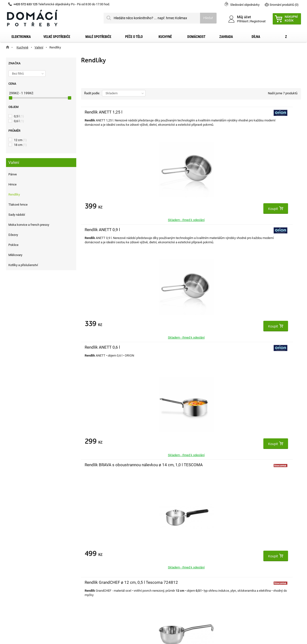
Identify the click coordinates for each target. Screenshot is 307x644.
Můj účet (90, 535)
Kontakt (18, 545)
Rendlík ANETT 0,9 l (175, 112)
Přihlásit (242, 21)
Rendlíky (14, 194)
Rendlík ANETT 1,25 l (103, 112)
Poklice (13, 245)
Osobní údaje (93, 568)
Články (17, 583)
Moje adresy (93, 560)
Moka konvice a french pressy (29, 225)
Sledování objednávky (245, 5)
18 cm (20, 145)
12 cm (20, 140)
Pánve (13, 174)
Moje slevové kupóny (99, 575)
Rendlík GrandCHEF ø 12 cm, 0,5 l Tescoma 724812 (177, 235)
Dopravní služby (24, 552)
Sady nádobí (17, 215)
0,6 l (19, 121)
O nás (16, 575)
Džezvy (13, 235)
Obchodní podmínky (27, 560)
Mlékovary (15, 255)
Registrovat (258, 21)
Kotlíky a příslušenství (23, 265)
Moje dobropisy (95, 552)
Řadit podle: (92, 93)
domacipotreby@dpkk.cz (183, 591)
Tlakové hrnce (18, 205)
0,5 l (19, 116)
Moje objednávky (96, 545)
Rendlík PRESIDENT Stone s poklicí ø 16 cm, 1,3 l (253, 235)
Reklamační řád (23, 568)
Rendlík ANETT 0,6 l (249, 112)
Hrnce (12, 184)
